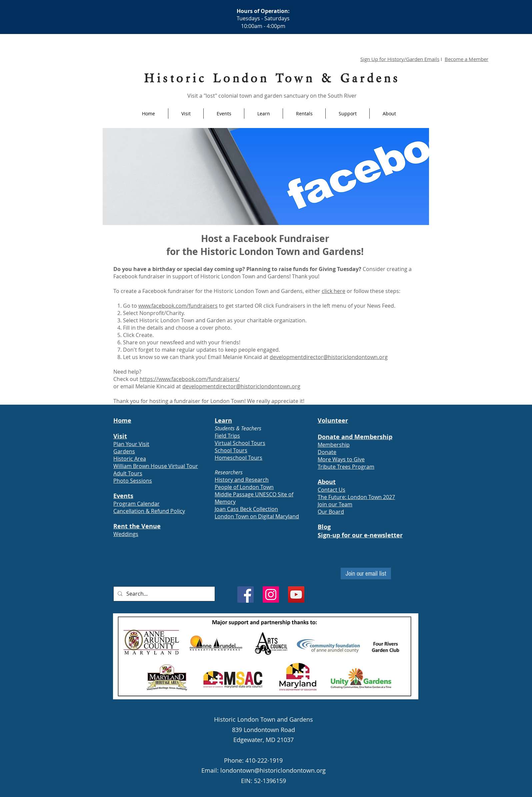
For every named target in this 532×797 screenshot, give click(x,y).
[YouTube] (296, 594)
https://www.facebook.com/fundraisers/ (190, 379)
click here (333, 291)
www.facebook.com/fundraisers (178, 306)
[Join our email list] (366, 573)
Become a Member (466, 59)
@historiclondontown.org (268, 386)
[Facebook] (245, 594)
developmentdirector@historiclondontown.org (329, 357)
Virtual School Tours (240, 443)
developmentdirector (209, 386)
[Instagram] (271, 594)
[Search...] (163, 594)
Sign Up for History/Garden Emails (400, 59)
